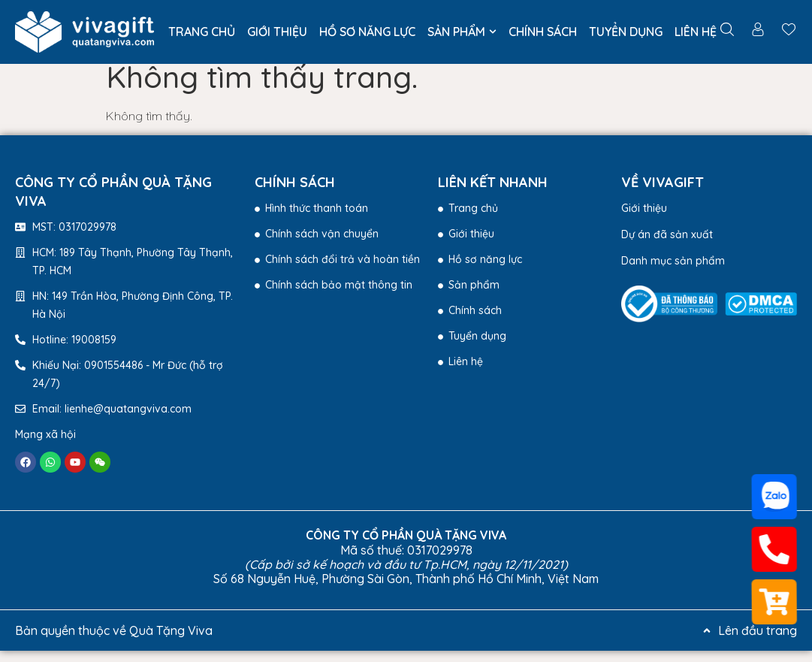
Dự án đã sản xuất (667, 246)
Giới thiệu (644, 219)
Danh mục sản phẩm (673, 272)
